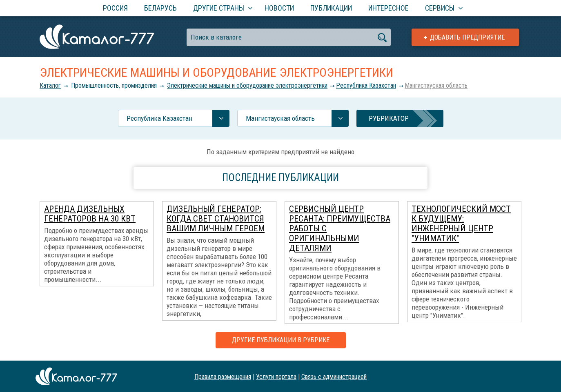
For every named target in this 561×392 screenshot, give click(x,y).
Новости (279, 8)
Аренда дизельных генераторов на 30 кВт (90, 214)
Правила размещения (223, 376)
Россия (115, 8)
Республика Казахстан (366, 85)
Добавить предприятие (467, 37)
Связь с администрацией (334, 376)
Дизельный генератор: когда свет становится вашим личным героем (216, 219)
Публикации (331, 8)
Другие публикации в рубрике (281, 340)
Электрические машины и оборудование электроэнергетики (247, 85)
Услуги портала (276, 376)
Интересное (388, 8)
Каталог (50, 85)
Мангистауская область (436, 85)
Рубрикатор (389, 118)
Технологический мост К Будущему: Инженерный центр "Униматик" (461, 224)
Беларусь (160, 8)
